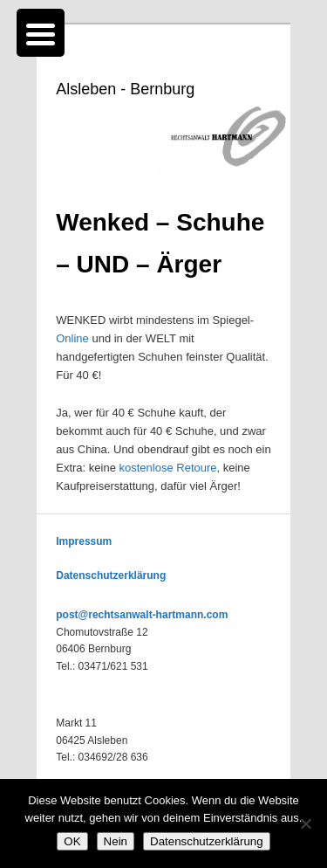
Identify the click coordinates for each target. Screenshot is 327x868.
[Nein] (305, 823)
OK (72, 841)
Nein (116, 841)
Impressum (84, 541)
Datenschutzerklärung (111, 575)
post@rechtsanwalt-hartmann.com (142, 615)
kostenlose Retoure (168, 468)
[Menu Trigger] (41, 33)
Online (72, 338)
